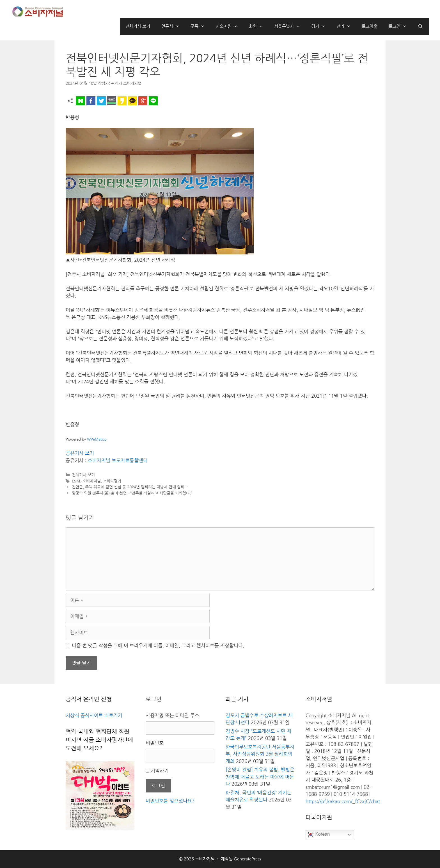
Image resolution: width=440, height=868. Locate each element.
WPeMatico (97, 439)
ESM (76, 481)
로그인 (400, 26)
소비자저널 (92, 481)
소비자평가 (112, 481)
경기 (321, 26)
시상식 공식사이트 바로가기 (94, 715)
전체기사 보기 (138, 26)
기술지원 (230, 26)
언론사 (173, 26)
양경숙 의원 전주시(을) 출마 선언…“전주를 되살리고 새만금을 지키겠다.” (132, 493)
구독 (200, 26)
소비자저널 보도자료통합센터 (118, 460)
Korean (318, 835)
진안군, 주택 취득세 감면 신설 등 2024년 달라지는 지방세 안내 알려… (130, 487)
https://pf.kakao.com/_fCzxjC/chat (343, 801)
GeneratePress (247, 859)
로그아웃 (370, 26)
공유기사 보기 (80, 453)
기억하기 (160, 771)
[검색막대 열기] (420, 26)
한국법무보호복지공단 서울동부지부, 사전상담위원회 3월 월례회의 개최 (260, 754)
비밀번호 (155, 743)
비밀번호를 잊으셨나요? (170, 801)
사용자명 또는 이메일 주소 (172, 715)
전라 (346, 26)
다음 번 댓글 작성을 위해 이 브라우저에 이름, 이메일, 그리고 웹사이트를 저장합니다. (158, 645)
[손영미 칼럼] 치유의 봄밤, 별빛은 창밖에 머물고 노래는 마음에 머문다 (260, 777)
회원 (259, 26)
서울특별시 (290, 26)
